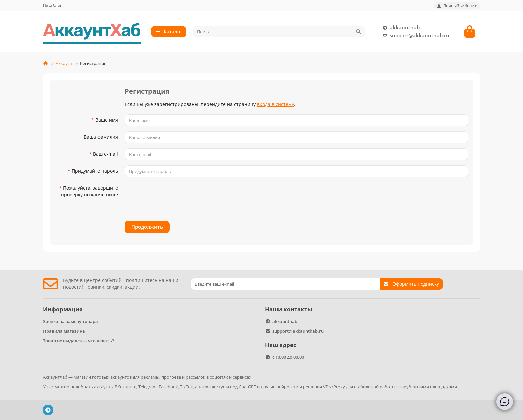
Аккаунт (64, 63)
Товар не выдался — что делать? (79, 341)
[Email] (285, 284)
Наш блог (52, 5)
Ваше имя (107, 120)
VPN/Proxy (334, 387)
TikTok (187, 387)
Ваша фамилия (101, 137)
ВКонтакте (126, 387)
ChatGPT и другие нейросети (269, 387)
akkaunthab (400, 28)
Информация (63, 309)
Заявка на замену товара (71, 321)
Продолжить (147, 227)
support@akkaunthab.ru (415, 36)
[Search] (279, 32)
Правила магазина (64, 331)
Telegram (148, 387)
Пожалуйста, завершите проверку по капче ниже (90, 191)
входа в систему (276, 104)
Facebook (168, 387)
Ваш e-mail (106, 154)
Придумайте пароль (95, 171)
